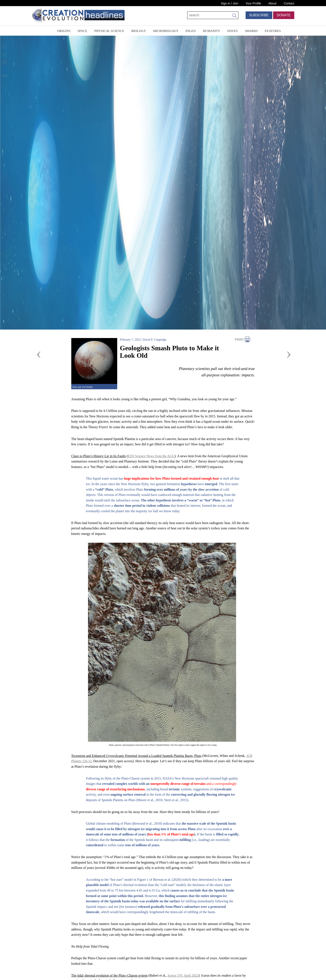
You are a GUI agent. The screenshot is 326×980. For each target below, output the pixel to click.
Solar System (83, 387)
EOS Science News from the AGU (151, 456)
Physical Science (109, 31)
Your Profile (253, 3)
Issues (232, 31)
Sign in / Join (230, 3)
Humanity (212, 31)
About (272, 3)
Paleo (191, 31)
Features (273, 31)
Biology (139, 31)
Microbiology (166, 31)
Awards (251, 31)
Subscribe (259, 15)
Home (48, 30)
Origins (64, 31)
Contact (289, 3)
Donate (284, 15)
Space (82, 31)
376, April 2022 (183, 975)
